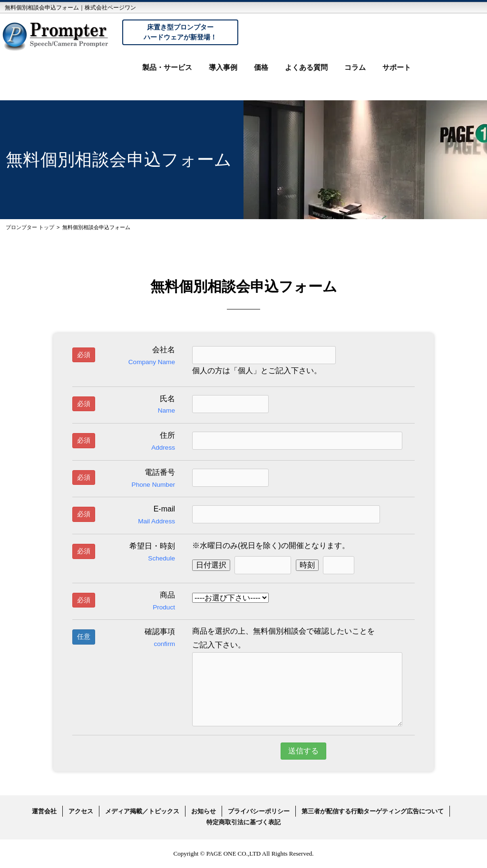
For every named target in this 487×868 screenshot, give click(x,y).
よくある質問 (306, 67)
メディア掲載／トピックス (142, 811)
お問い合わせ (451, 75)
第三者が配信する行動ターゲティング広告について (373, 811)
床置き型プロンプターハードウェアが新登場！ (180, 32)
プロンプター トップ (30, 227)
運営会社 (44, 811)
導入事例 (223, 67)
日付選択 (211, 565)
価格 (261, 67)
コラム (355, 67)
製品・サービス (167, 67)
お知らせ (204, 811)
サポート (397, 67)
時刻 (307, 565)
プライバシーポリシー (259, 811)
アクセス (81, 811)
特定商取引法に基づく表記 (243, 822)
